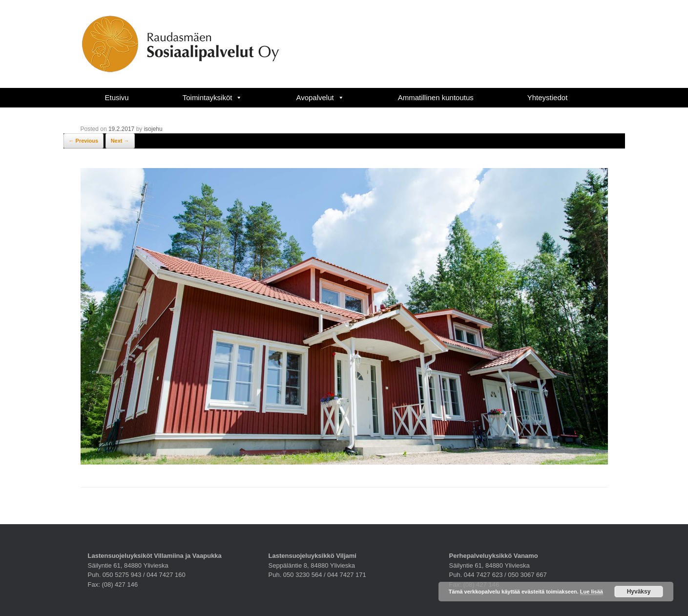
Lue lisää (592, 592)
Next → (120, 141)
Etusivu (117, 97)
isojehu (153, 129)
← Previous (84, 141)
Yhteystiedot (548, 97)
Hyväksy (639, 592)
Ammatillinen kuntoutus (436, 97)
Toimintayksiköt (213, 97)
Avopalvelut (320, 97)
